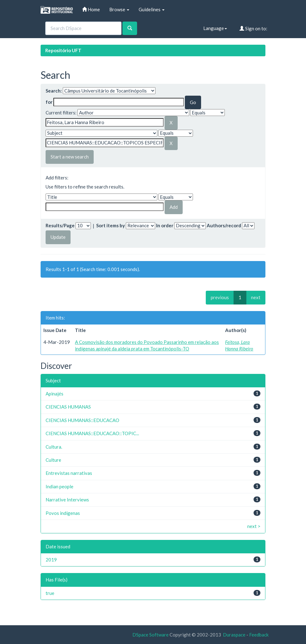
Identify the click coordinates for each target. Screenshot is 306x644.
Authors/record (224, 225)
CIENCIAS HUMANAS (68, 407)
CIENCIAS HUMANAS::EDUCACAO (82, 420)
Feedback (259, 635)
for (49, 102)
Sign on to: (253, 28)
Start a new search (70, 157)
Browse (119, 9)
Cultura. (54, 447)
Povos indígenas (63, 513)
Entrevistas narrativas (69, 473)
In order (165, 225)
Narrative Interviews (67, 500)
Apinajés (54, 394)
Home (91, 9)
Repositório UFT (63, 50)
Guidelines (152, 9)
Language (215, 28)
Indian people (59, 486)
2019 (51, 560)
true (50, 593)
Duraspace (234, 635)
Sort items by (111, 225)
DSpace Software (151, 635)
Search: (54, 91)
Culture (53, 460)
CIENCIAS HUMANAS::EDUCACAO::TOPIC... (92, 433)
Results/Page (60, 225)
